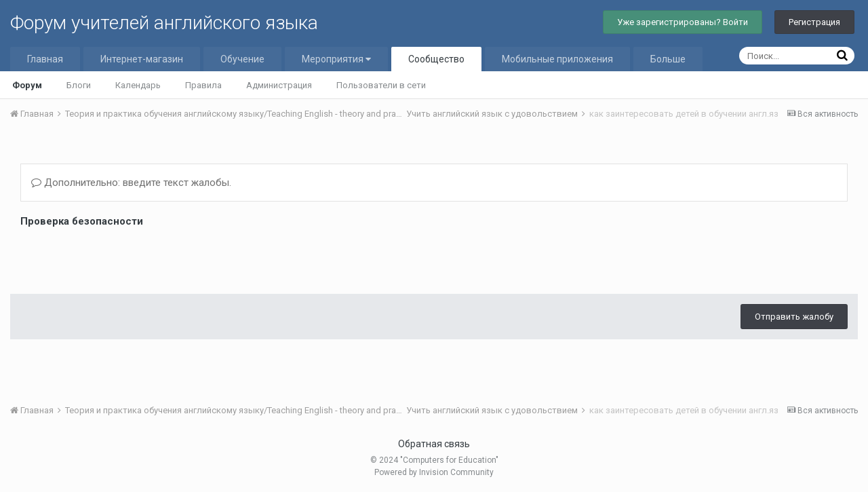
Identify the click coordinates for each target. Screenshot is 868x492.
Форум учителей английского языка (164, 23)
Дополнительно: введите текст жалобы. (131, 183)
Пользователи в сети (381, 85)
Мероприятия (336, 59)
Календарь (138, 85)
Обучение (242, 59)
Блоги (79, 85)
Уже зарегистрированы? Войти (683, 22)
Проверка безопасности (82, 221)
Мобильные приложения (557, 59)
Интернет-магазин (142, 59)
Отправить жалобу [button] (794, 317)
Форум (27, 85)
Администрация (279, 85)
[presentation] (123, 257)
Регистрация (814, 22)
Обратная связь (434, 444)
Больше (668, 59)
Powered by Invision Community (434, 472)
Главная (45, 59)
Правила (203, 85)
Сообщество (436, 59)
